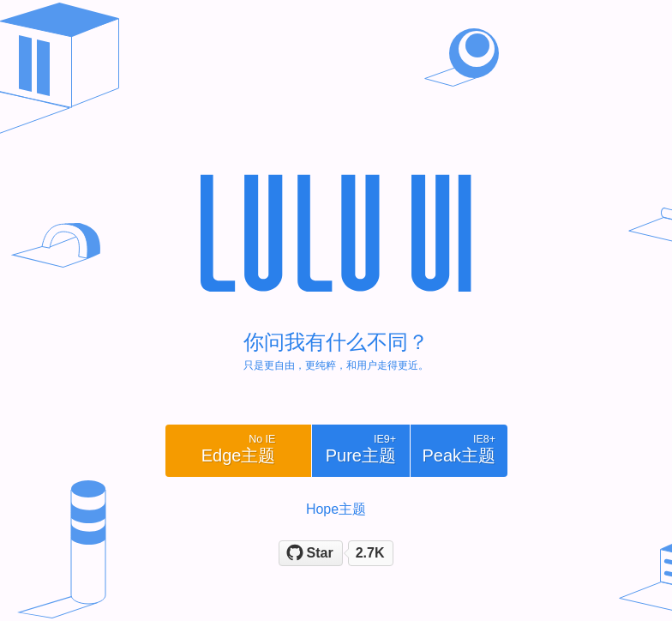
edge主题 (239, 449)
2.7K (370, 553)
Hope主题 (336, 509)
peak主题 (459, 449)
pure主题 (361, 449)
